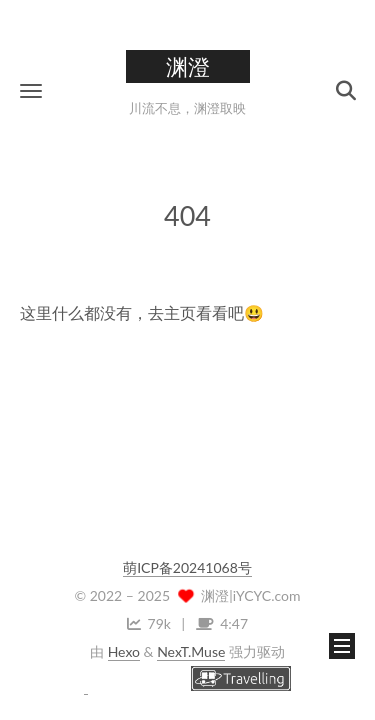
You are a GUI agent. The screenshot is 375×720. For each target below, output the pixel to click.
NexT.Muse (191, 651)
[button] (31, 90)
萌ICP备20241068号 (187, 567)
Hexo (124, 651)
